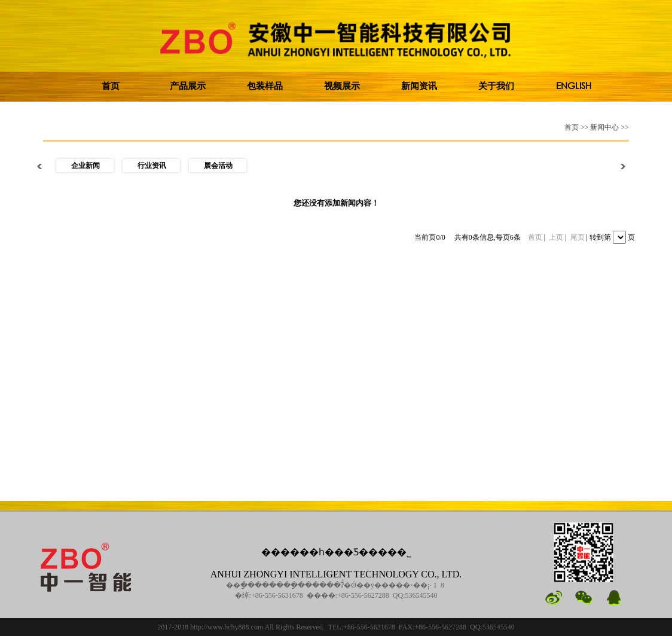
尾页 (578, 237)
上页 (556, 237)
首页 (535, 237)
